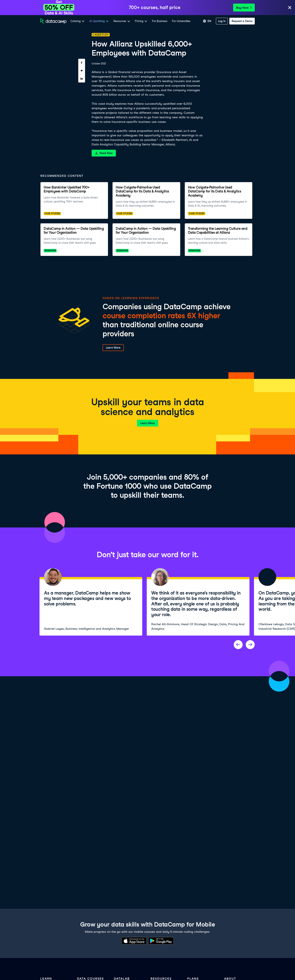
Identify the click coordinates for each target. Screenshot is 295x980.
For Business (160, 21)
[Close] (290, 8)
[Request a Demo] (242, 21)
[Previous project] (238, 645)
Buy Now (244, 8)
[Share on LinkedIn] (82, 79)
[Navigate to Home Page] (53, 21)
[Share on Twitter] (82, 71)
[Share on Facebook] (82, 63)
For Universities (181, 21)
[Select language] (207, 21)
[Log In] (222, 21)
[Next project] (250, 645)
